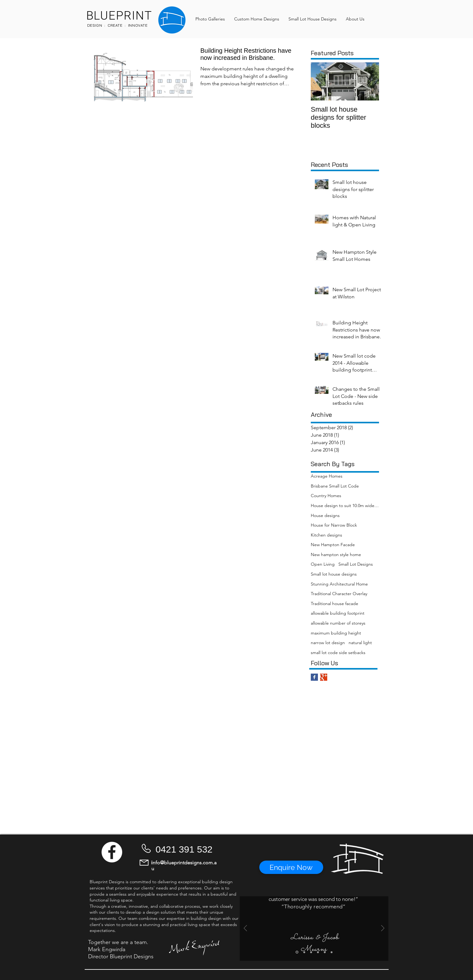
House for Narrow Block (334, 525)
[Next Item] (369, 82)
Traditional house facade (335, 604)
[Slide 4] (318, 952)
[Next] (383, 929)
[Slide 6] (332, 952)
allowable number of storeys (338, 623)
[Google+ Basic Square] (324, 677)
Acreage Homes (327, 476)
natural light (360, 643)
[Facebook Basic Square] (314, 677)
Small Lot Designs (356, 564)
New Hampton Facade (333, 545)
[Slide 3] (311, 952)
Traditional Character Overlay (339, 594)
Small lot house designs (334, 574)
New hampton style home (336, 555)
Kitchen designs (326, 535)
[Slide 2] (304, 952)
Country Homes (326, 496)
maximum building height (336, 633)
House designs (325, 515)
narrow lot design (328, 643)
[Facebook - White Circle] (112, 852)
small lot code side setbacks (338, 653)
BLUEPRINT (119, 16)
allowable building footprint (338, 613)
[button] (291, 867)
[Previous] (245, 929)
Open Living (323, 564)
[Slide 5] (325, 952)
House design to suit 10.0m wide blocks (345, 506)
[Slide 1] (297, 952)
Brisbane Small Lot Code (335, 486)
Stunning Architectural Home (339, 584)
